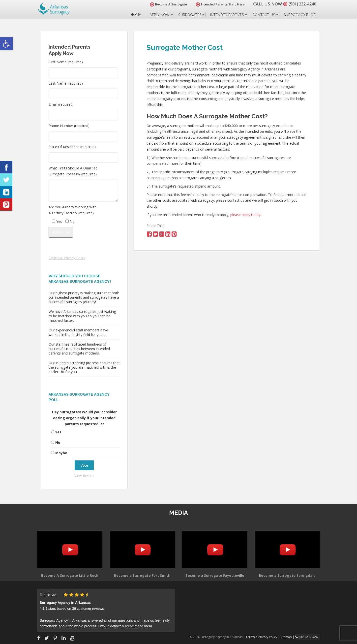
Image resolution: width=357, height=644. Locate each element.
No (58, 442)
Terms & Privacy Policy (67, 258)
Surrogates (190, 15)
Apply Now (160, 15)
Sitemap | (289, 637)
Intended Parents (227, 15)
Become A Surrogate (166, 4)
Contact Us (264, 15)
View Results (84, 476)
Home (136, 15)
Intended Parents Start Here (218, 4)
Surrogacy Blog (300, 15)
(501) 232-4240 (301, 4)
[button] (6, 44)
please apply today (245, 215)
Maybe (61, 453)
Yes (58, 432)
